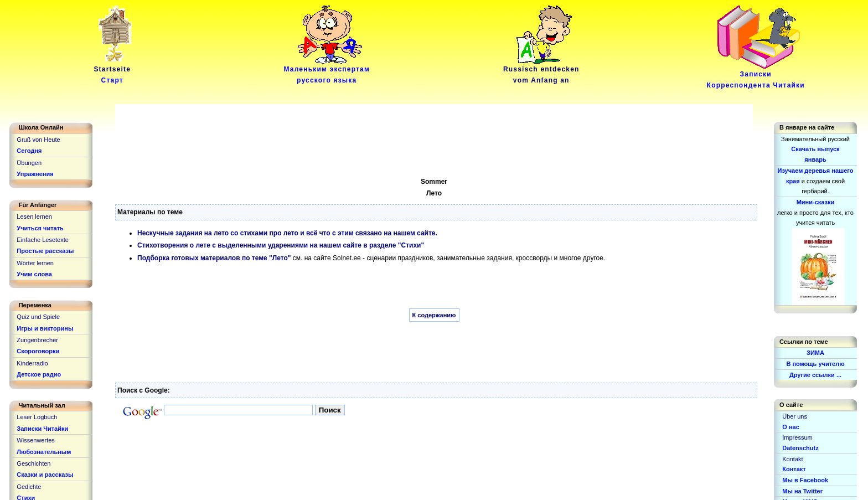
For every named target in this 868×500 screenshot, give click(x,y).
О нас (791, 427)
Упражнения (35, 174)
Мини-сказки (816, 202)
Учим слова (34, 274)
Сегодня (29, 151)
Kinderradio (32, 363)
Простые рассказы (45, 251)
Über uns (795, 416)
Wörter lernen (35, 263)
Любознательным (44, 452)
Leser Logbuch (37, 417)
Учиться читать (40, 228)
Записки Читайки (42, 429)
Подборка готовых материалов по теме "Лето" (214, 258)
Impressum (797, 437)
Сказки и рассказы (45, 475)
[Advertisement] (384, 129)
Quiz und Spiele (38, 317)
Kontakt (792, 459)
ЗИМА (815, 353)
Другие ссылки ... (815, 375)
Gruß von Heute (38, 140)
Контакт (794, 469)
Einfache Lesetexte (43, 240)
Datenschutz (800, 448)
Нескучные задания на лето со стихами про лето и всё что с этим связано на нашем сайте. (287, 233)
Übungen (29, 163)
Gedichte (29, 487)
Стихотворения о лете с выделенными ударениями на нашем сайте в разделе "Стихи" (281, 245)
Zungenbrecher (37, 340)
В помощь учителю (815, 364)
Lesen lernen (34, 217)
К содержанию (434, 315)
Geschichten (33, 463)
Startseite (114, 71)
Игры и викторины (45, 328)
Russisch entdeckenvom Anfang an (541, 71)
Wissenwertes (35, 440)
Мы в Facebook (805, 480)
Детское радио (39, 374)
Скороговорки (38, 351)
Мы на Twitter (802, 491)
